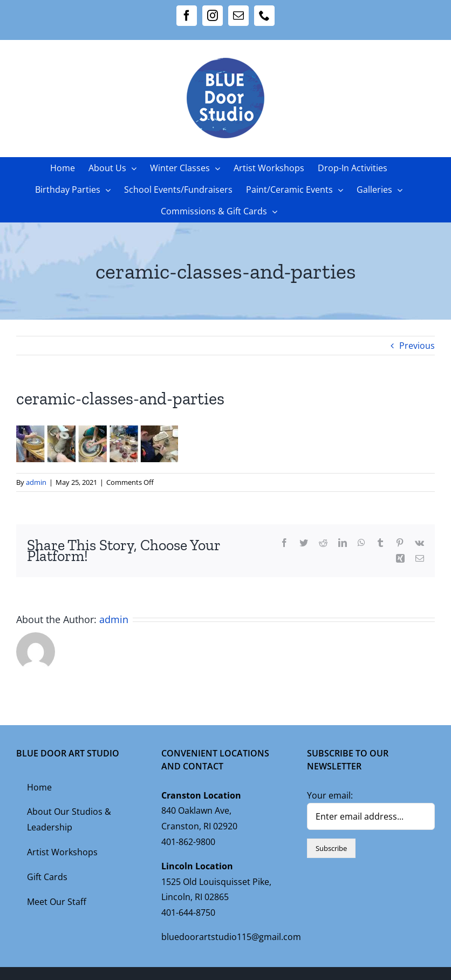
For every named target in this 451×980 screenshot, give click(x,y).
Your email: (330, 795)
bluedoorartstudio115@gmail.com (231, 937)
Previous (417, 346)
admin (36, 482)
